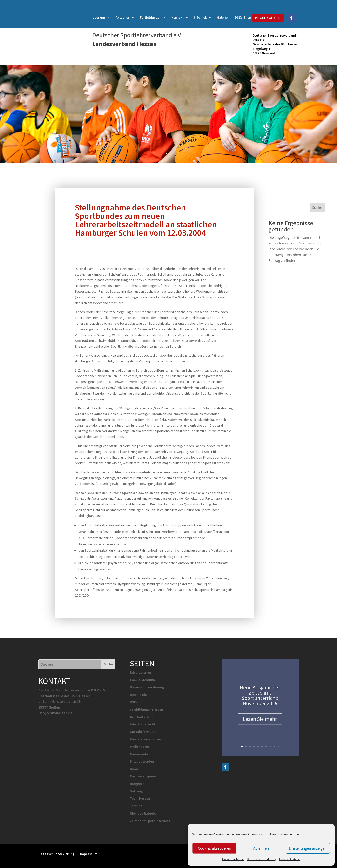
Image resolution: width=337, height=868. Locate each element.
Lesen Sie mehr (260, 723)
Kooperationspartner (146, 739)
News (134, 769)
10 (279, 746)
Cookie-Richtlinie (233, 859)
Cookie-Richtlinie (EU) (146, 680)
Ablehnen (261, 848)
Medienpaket (140, 747)
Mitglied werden (142, 761)
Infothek (200, 18)
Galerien (223, 18)
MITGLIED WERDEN (268, 18)
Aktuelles (123, 18)
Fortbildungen (151, 18)
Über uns (99, 18)
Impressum (89, 854)
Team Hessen (140, 798)
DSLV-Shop (243, 18)
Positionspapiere (143, 776)
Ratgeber (137, 784)
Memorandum (140, 754)
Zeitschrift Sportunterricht (150, 821)
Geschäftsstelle (290, 859)
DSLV (134, 702)
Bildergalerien (140, 672)
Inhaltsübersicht (143, 724)
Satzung (136, 791)
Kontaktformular (143, 732)
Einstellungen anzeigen (308, 848)
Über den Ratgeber (144, 813)
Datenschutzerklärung (262, 859)
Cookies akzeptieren (215, 848)
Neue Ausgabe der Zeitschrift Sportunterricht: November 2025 (260, 699)
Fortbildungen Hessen (146, 710)
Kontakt (178, 18)
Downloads (138, 695)
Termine (136, 806)
